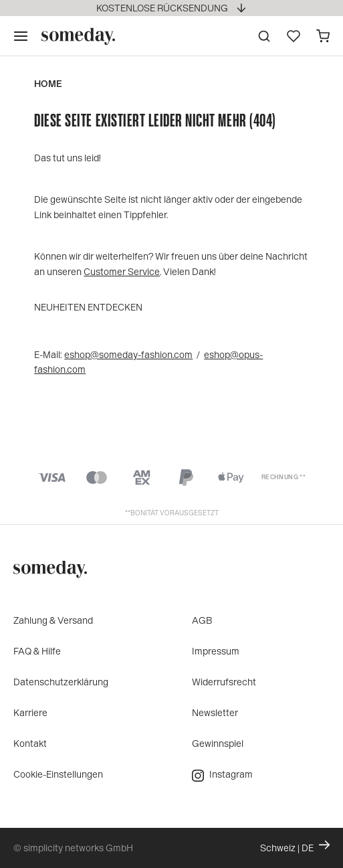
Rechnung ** (283, 477)
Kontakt (30, 743)
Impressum (216, 651)
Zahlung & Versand (53, 620)
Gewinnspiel (218, 743)
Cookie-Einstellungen (58, 774)
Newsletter (215, 712)
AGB (202, 620)
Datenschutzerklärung (61, 682)
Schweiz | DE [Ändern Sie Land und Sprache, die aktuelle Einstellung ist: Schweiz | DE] (295, 847)
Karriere (30, 712)
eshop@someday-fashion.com (128, 354)
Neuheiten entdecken (88, 307)
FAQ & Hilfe (37, 651)
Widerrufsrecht (224, 682)
